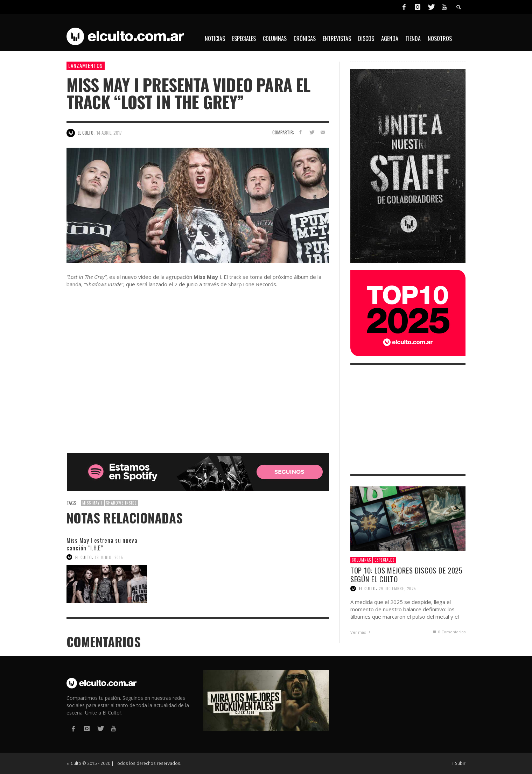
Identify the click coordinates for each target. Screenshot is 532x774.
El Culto (84, 557)
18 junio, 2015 (109, 557)
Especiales (384, 560)
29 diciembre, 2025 (397, 589)
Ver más (361, 632)
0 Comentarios (449, 632)
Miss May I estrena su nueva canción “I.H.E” (102, 544)
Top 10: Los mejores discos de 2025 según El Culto (407, 575)
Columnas (361, 560)
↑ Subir (459, 763)
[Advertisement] (408, 420)
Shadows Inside (121, 503)
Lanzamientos (86, 65)
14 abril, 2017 (109, 133)
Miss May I (92, 503)
